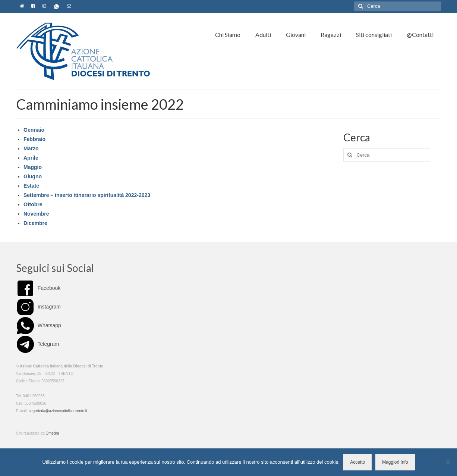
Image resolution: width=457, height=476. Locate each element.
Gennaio (34, 130)
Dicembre (35, 223)
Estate (31, 186)
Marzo (31, 148)
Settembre (36, 195)
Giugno (33, 176)
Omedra (53, 433)
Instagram (38, 307)
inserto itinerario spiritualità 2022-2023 (103, 195)
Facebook (38, 288)
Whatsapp (39, 325)
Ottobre (33, 204)
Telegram (37, 344)
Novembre (36, 214)
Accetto (357, 462)
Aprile (31, 158)
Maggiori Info (395, 462)
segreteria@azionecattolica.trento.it (58, 411)
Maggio (33, 167)
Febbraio (34, 139)
